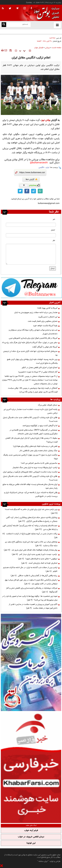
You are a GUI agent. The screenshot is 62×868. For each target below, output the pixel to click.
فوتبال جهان (39, 48)
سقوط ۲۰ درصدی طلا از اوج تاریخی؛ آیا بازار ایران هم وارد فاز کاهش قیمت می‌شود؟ (31, 440)
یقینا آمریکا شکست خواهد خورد (45, 326)
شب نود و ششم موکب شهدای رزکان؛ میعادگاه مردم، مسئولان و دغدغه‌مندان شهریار (33, 332)
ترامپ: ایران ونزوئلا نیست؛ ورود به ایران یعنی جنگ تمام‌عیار (35, 468)
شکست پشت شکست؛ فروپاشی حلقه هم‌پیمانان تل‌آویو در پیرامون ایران (30, 472)
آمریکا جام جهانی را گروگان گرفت (45, 347)
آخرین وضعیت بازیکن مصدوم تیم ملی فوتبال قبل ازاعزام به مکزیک (36, 31)
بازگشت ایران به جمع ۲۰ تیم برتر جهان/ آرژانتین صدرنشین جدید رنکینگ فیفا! (30, 457)
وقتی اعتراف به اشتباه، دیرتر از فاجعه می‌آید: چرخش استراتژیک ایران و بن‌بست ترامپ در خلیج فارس (31, 494)
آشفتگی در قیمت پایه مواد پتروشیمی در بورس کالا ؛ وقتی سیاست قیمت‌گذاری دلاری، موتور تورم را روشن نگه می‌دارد (33, 390)
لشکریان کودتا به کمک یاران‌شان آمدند (39, 563)
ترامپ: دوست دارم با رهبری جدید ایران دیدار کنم (35, 554)
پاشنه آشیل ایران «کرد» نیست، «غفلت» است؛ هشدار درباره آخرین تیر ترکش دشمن (31, 411)
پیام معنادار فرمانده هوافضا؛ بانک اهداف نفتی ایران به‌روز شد (31, 550)
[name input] (31, 225)
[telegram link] (34, 191)
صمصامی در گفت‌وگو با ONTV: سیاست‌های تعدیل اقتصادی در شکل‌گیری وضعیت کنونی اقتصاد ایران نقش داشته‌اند (34, 432)
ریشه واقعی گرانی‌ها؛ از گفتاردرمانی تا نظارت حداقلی (34, 576)
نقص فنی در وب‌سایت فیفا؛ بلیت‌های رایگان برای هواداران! (35, 446)
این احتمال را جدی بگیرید (48, 317)
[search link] (4, 25)
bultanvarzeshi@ (39, 163)
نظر (54, 240)
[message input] (31, 254)
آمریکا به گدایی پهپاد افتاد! (47, 308)
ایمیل (53, 230)
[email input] (31, 235)
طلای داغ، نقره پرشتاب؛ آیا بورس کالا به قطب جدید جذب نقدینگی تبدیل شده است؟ (30, 419)
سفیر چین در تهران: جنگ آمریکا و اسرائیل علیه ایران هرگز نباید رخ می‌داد (30, 343)
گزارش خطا (31, 179)
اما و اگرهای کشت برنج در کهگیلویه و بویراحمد (40, 426)
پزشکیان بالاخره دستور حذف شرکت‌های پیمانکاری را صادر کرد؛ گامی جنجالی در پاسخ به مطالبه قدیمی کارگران (32, 519)
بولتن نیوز (46, 120)
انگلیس (41, 167)
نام (54, 219)
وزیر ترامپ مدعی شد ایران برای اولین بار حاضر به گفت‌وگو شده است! (31, 511)
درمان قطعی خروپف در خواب (31, 837)
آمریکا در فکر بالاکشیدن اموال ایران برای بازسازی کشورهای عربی (33, 338)
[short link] (32, 173)
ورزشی (47, 48)
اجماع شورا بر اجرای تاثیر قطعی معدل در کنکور (40, 368)
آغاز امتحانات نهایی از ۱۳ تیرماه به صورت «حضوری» (38, 372)
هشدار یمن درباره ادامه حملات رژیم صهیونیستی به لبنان (36, 312)
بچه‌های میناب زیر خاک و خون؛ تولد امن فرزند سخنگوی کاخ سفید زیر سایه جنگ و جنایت (31, 544)
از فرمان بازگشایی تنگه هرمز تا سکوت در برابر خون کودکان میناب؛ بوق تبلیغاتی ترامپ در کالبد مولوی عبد (31, 582)
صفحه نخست (56, 48)
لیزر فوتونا (31, 843)
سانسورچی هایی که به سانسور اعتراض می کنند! (39, 463)
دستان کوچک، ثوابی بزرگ (48, 405)
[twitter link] (20, 191)
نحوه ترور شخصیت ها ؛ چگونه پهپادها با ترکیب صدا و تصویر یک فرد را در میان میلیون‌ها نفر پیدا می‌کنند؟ (30, 598)
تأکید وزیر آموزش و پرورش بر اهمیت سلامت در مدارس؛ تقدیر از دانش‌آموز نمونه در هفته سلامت (33, 606)
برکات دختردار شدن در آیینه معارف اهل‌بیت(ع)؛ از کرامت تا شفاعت (30, 536)
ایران (48, 167)
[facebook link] (27, 191)
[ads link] (31, 288)
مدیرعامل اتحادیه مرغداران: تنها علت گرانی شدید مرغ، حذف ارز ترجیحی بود (30, 353)
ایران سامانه (43, 861)
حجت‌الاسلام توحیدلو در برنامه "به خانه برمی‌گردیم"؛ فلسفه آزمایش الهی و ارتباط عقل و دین (30, 528)
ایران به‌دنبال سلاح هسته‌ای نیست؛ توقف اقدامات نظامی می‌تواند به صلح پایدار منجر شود (30, 486)
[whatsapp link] (40, 191)
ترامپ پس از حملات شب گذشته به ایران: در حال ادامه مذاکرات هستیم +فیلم (30, 569)
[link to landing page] (46, 13)
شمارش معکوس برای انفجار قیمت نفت (43, 321)
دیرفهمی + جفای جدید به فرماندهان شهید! (38, 559)
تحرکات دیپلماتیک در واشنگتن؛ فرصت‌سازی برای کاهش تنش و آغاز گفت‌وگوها (32, 590)
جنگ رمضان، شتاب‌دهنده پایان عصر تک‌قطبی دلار (38, 451)
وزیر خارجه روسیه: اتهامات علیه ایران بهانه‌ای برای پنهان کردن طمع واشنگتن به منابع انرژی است (32, 361)
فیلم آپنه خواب (31, 831)
